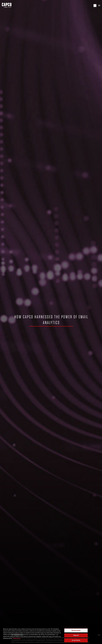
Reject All (76, 635)
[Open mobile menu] (99, 6)
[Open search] (95, 6)
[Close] (99, 635)
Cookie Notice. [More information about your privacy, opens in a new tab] (17, 638)
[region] (51, 635)
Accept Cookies (76, 640)
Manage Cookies (76, 630)
